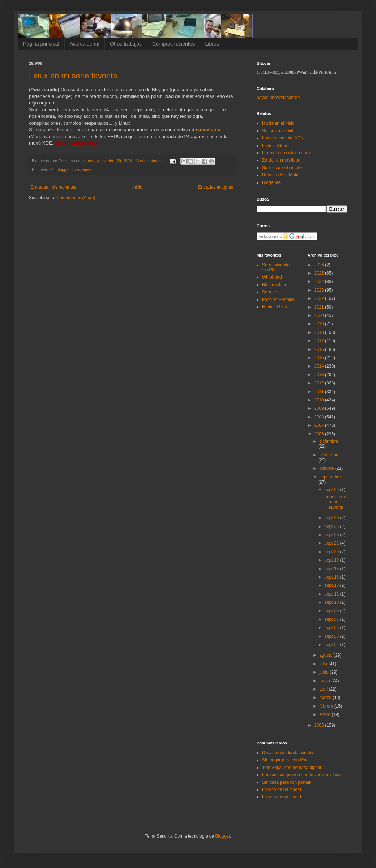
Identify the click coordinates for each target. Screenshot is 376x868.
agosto (326, 655)
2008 (320, 417)
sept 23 (332, 535)
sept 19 (332, 560)
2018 (320, 332)
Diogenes (271, 182)
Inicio (137, 187)
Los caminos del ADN (283, 138)
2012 (320, 383)
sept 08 (332, 611)
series (87, 169)
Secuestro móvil (277, 131)
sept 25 (332, 527)
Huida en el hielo (278, 123)
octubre (327, 468)
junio (324, 672)
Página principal (41, 44)
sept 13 (332, 585)
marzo (326, 697)
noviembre (329, 455)
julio (324, 664)
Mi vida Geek (275, 307)
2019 (320, 324)
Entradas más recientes (54, 187)
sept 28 (332, 518)
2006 (320, 434)
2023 (320, 290)
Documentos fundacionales (288, 753)
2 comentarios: (150, 161)
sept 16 (332, 577)
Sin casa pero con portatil (287, 782)
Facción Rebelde (278, 300)
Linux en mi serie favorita (73, 76)
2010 (320, 400)
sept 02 (332, 645)
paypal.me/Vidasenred (278, 98)
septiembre (330, 477)
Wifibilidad (272, 277)
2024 (320, 282)
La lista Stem (275, 146)
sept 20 (332, 552)
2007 (320, 425)
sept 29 (332, 490)
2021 (320, 307)
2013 (320, 375)
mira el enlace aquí (76, 143)
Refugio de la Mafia (281, 175)
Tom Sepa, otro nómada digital (292, 768)
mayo (325, 681)
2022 (320, 298)
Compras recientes (174, 44)
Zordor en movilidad (281, 160)
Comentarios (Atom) (76, 198)
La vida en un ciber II (282, 797)
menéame (209, 130)
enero (325, 714)
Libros (212, 44)
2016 (320, 349)
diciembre (329, 441)
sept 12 (332, 594)
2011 (320, 392)
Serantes (271, 292)
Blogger (223, 836)
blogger (63, 169)
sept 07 (332, 619)
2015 (320, 358)
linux (76, 169)
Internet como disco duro (286, 153)
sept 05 (332, 628)
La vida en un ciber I (282, 790)
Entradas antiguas (216, 187)
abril (324, 689)
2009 (320, 408)
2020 (320, 315)
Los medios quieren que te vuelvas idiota (301, 775)
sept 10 (332, 602)
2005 (320, 725)
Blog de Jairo (275, 285)
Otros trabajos (126, 44)
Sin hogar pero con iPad (285, 760)
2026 (320, 265)
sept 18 (332, 569)
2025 (320, 273)
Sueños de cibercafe (282, 168)
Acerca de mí (85, 44)
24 (52, 169)
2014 (320, 366)
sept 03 (332, 636)
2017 (320, 341)
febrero (327, 706)
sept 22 (332, 543)
